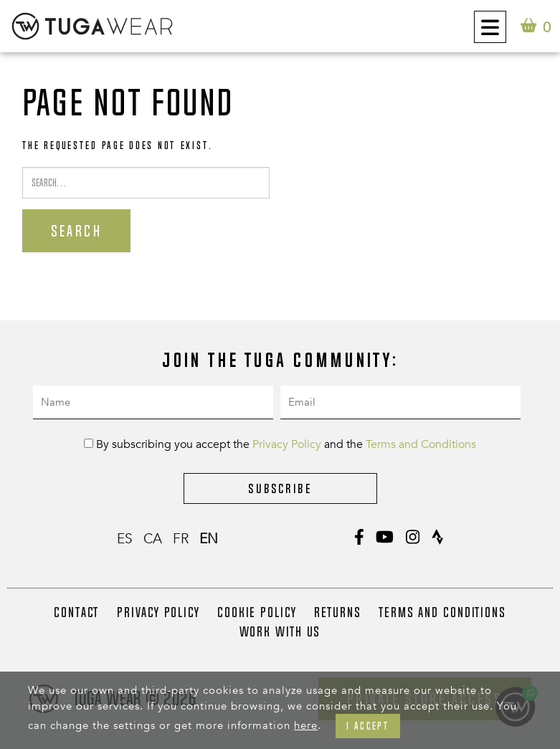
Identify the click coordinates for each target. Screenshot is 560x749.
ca (153, 539)
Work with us (280, 631)
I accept (368, 726)
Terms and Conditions (421, 444)
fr (181, 539)
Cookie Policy (257, 612)
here (306, 725)
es (125, 539)
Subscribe (280, 488)
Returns (338, 612)
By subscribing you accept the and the (280, 444)
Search (76, 231)
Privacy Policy (287, 444)
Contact (77, 612)
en (209, 539)
